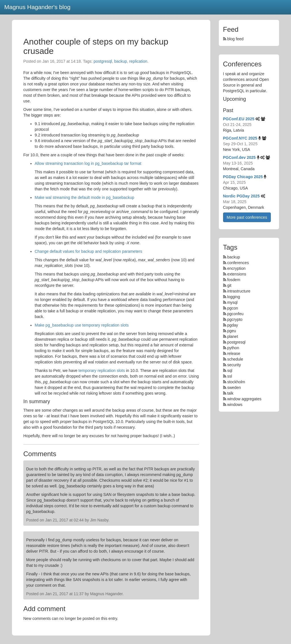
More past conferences (247, 217)
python (233, 348)
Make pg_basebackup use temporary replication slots (82, 325)
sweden (234, 388)
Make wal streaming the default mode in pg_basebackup (84, 197)
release (234, 353)
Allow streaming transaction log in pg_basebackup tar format (88, 163)
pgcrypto (235, 319)
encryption (236, 268)
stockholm (236, 382)
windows (235, 405)
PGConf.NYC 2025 (240, 138)
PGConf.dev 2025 (239, 157)
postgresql (103, 61)
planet (232, 336)
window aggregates (244, 399)
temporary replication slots (102, 371)
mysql (232, 302)
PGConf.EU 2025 (239, 119)
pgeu (231, 331)
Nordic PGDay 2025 (241, 196)
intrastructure (239, 291)
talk (230, 393)
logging (233, 297)
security (234, 365)
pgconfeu (235, 314)
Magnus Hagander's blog (37, 7)
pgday (232, 325)
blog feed (233, 39)
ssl (229, 376)
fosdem (234, 280)
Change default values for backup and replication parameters (88, 251)
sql (230, 371)
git (229, 285)
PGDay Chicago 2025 (243, 177)
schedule (235, 359)
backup (121, 61)
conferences (238, 263)
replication (138, 61)
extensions (237, 274)
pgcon (232, 308)
